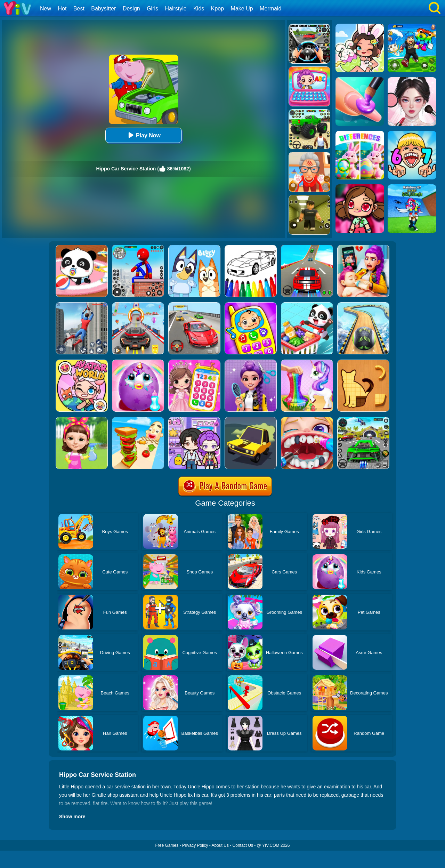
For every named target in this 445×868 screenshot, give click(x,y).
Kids (199, 9)
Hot (62, 9)
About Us (220, 845)
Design (131, 9)
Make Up (242, 9)
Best (79, 9)
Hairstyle (176, 9)
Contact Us (243, 845)
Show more (72, 817)
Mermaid (270, 9)
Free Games (167, 845)
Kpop (217, 9)
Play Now (143, 135)
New (46, 9)
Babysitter (103, 9)
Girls (152, 9)
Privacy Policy (195, 845)
